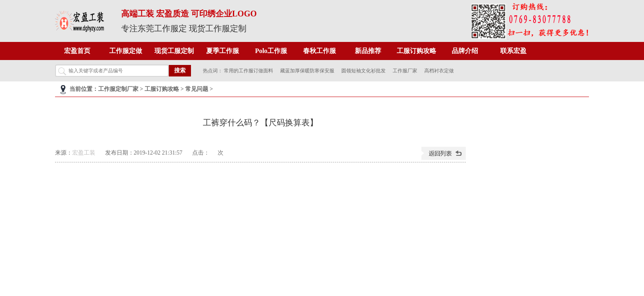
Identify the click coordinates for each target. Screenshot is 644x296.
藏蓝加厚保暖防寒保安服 (307, 71)
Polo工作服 (271, 51)
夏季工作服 (223, 51)
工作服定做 (126, 51)
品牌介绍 (465, 51)
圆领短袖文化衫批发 (363, 71)
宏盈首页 (77, 51)
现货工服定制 (174, 51)
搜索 (180, 71)
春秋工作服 (320, 51)
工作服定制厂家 (118, 89)
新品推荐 (368, 51)
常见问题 (197, 89)
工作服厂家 (405, 71)
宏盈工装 (84, 153)
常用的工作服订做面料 (248, 71)
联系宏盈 (513, 51)
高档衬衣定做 (439, 71)
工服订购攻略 (416, 51)
